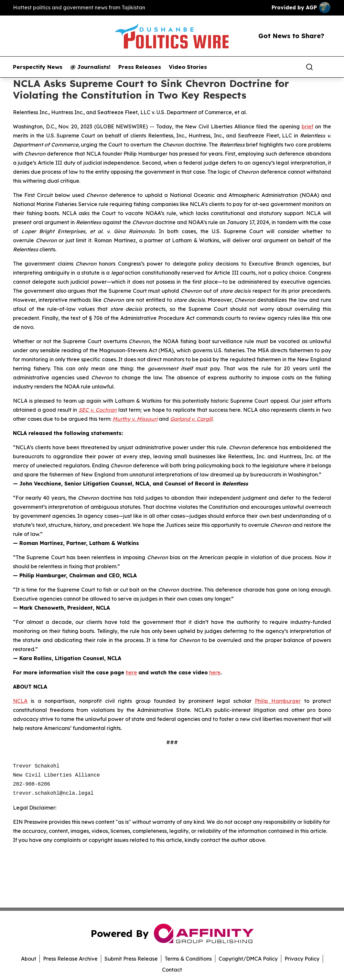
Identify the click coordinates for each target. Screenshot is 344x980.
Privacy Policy (302, 959)
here (131, 672)
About (29, 959)
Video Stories (188, 67)
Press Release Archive (70, 959)
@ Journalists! (90, 67)
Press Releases (140, 67)
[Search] (309, 67)
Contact (172, 970)
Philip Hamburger (278, 701)
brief (307, 126)
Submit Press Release (131, 959)
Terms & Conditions (188, 959)
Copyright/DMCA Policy (248, 959)
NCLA (20, 701)
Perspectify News (38, 67)
